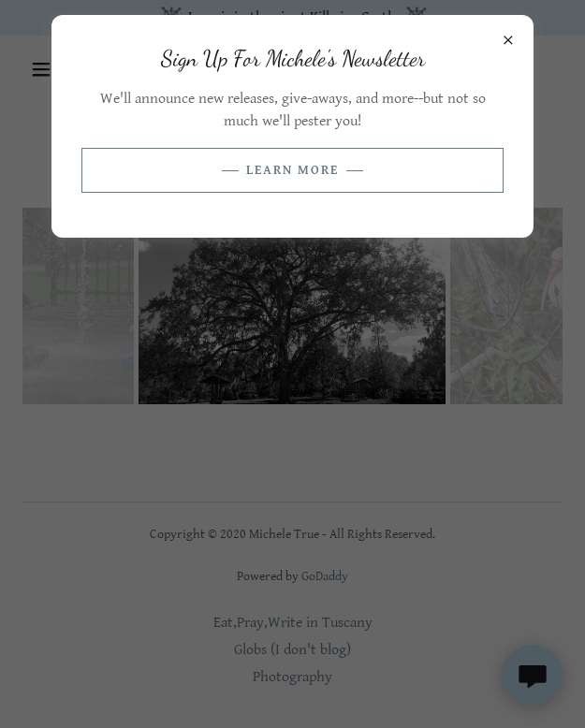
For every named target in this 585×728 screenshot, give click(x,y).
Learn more (292, 170)
